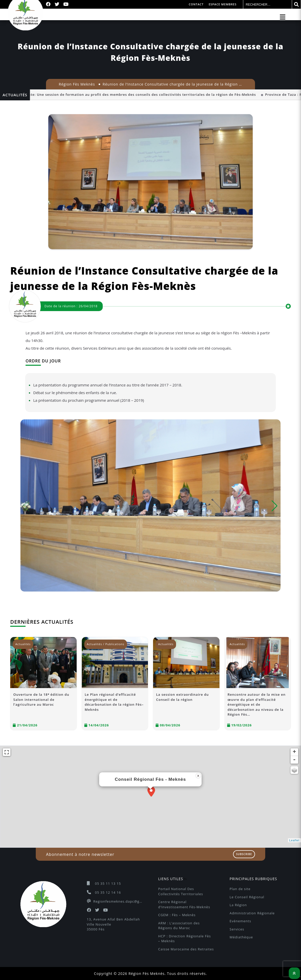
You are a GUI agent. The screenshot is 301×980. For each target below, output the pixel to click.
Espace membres (223, 4)
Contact (196, 4)
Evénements (240, 921)
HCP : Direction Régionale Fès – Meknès (185, 939)
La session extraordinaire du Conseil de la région (182, 697)
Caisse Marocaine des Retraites (186, 949)
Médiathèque (241, 937)
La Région (238, 905)
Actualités (23, 644)
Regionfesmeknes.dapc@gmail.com (118, 901)
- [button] (294, 760)
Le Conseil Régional (247, 897)
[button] (275, 506)
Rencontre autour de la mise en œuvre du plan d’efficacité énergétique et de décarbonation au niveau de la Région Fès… (257, 704)
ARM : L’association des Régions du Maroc (180, 926)
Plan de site (240, 889)
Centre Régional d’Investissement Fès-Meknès (184, 904)
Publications (115, 644)
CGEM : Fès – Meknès (177, 915)
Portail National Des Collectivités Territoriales (181, 891)
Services (237, 929)
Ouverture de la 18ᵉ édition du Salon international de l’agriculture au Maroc (41, 699)
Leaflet (294, 840)
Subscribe (244, 854)
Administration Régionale (252, 913)
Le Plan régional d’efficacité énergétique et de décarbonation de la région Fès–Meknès (114, 702)
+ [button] (294, 752)
